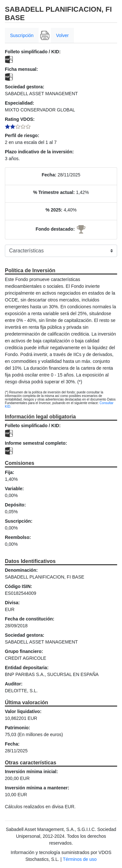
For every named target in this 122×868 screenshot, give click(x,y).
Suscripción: (19, 521)
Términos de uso (80, 859)
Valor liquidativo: (23, 711)
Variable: (14, 489)
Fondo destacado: (55, 229)
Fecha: (49, 175)
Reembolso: (18, 537)
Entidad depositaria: (27, 668)
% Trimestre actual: (54, 192)
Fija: (10, 472)
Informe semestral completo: (36, 443)
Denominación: (21, 570)
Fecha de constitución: (30, 619)
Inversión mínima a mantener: (37, 788)
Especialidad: (19, 103)
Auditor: (14, 684)
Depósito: (15, 505)
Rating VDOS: (20, 119)
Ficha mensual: (21, 69)
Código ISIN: (18, 586)
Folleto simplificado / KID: (33, 52)
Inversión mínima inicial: (31, 772)
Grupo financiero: (24, 651)
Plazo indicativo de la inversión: (39, 152)
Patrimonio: (18, 728)
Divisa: (12, 603)
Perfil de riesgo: (22, 135)
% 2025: (54, 210)
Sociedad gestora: (24, 87)
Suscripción (22, 35)
